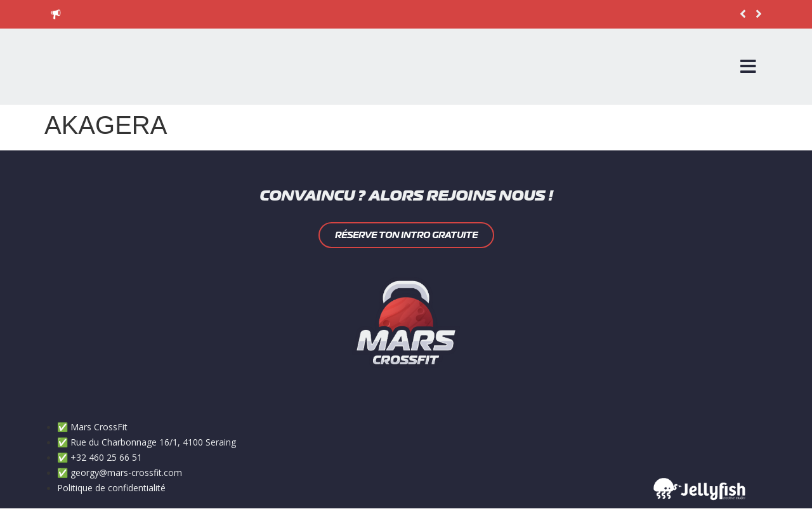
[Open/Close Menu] (748, 67)
